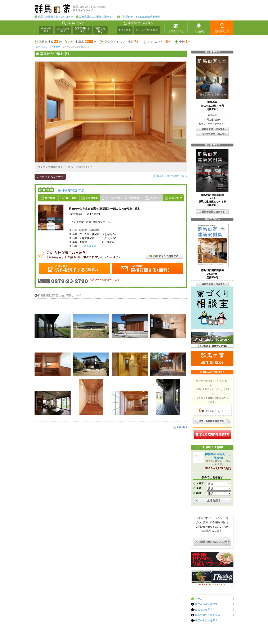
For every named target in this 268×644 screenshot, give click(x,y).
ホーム (199, 599)
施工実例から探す (82, 30)
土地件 (185, 42)
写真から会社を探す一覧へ (172, 176)
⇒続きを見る (89, 246)
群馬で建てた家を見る (207, 615)
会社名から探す (63, 30)
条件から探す (46, 30)
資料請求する (222, 31)
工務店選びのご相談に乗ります (97, 17)
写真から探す (100, 30)
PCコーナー (56, 177)
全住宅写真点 (83, 42)
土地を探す (199, 31)
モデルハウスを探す (147, 30)
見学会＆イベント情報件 (122, 42)
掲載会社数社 (50, 42)
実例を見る (125, 30)
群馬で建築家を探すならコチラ (55, 17)
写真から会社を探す (51, 47)
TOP (37, 47)
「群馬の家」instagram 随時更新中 (140, 17)
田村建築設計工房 (71, 191)
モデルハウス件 (159, 42)
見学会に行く (176, 31)
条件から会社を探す (206, 604)
